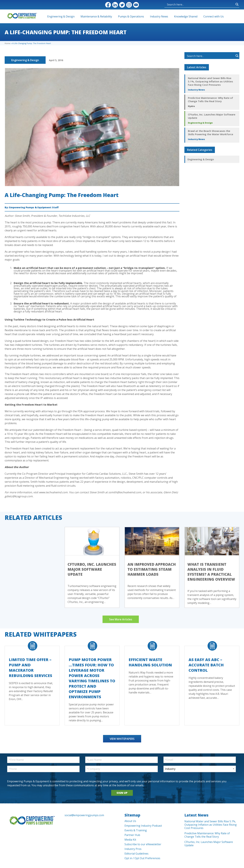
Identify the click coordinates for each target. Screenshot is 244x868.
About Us (130, 821)
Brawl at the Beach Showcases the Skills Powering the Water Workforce (211, 133)
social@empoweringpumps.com (84, 815)
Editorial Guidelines (136, 854)
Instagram (129, 5)
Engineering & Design (61, 16)
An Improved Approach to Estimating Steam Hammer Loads (152, 569)
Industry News (159, 16)
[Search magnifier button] (237, 4)
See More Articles (121, 619)
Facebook (108, 5)
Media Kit (130, 840)
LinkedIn (115, 5)
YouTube (136, 5)
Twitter (122, 5)
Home (7, 43)
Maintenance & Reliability (96, 16)
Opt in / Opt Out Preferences (142, 858)
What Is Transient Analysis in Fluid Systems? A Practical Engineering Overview (211, 572)
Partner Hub (132, 835)
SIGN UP (122, 793)
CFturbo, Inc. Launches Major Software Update (212, 116)
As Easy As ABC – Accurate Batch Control (206, 665)
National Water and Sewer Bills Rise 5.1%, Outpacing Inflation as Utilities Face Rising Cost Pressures (210, 81)
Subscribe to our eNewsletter (143, 844)
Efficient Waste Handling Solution (150, 662)
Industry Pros (133, 849)
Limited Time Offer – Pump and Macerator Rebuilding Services (30, 668)
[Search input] (200, 4)
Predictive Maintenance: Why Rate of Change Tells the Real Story (210, 99)
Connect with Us (214, 16)
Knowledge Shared (186, 16)
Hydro (191, 106)
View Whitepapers (122, 739)
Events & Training (136, 830)
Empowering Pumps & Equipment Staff (34, 207)
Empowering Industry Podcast (143, 826)
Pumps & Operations (131, 16)
